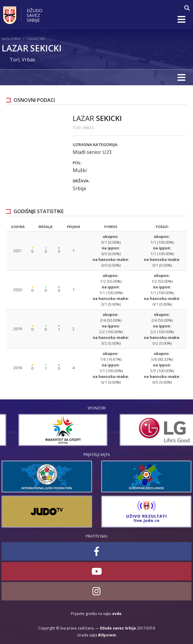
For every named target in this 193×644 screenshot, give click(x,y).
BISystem (107, 635)
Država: (81, 181)
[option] (46, 430)
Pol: (77, 163)
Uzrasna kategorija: (95, 145)
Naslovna (11, 39)
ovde (117, 614)
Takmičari (36, 39)
